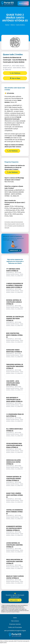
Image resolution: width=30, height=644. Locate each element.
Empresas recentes (15, 624)
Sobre (15, 618)
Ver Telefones (15, 73)
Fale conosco (15, 621)
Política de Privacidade (15, 627)
